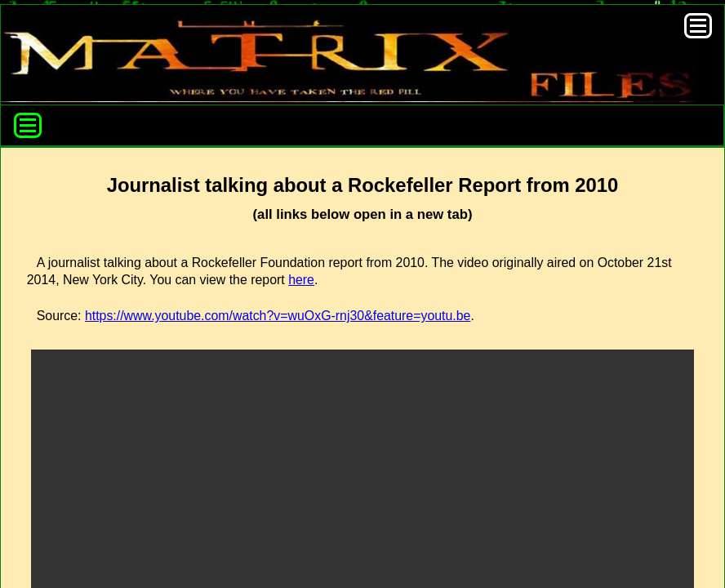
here (301, 280)
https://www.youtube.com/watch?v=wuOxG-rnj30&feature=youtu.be (278, 316)
